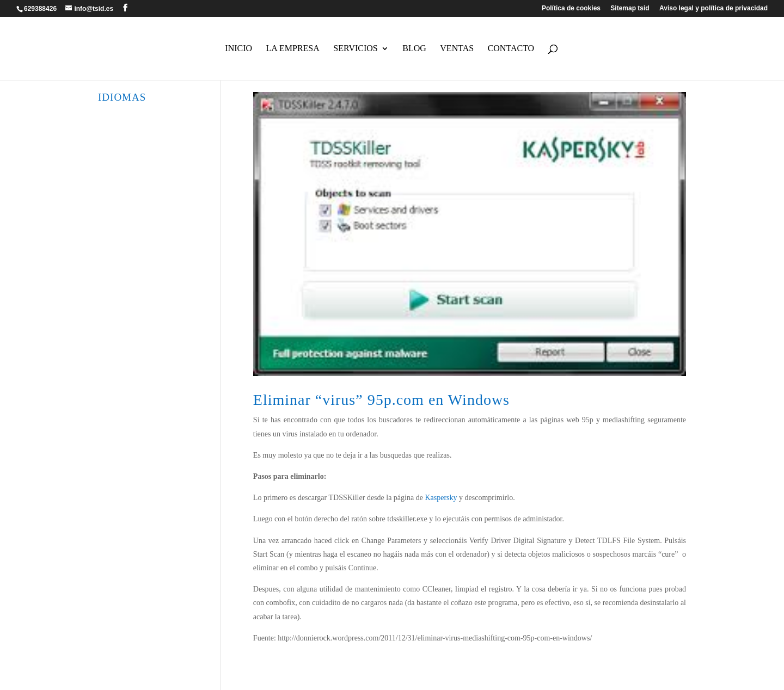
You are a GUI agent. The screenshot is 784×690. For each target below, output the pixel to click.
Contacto (511, 49)
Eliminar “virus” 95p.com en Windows (381, 400)
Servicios (355, 49)
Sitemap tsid (630, 8)
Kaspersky (441, 498)
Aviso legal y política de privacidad (713, 8)
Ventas (457, 49)
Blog (414, 49)
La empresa (293, 49)
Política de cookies (571, 8)
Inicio (238, 49)
